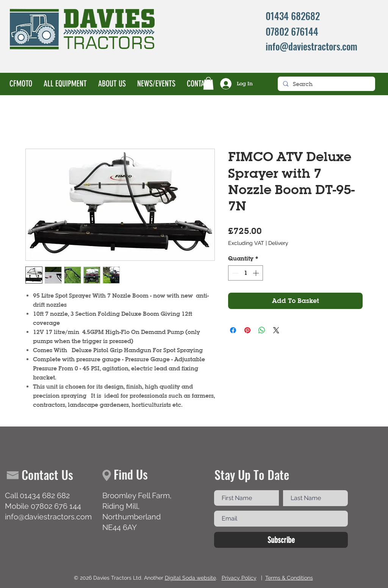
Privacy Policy (239, 578)
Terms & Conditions (289, 578)
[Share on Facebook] (233, 330)
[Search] (326, 84)
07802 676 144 (56, 506)
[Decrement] (235, 273)
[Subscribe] (281, 540)
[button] (208, 83)
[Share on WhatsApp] (262, 330)
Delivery (278, 243)
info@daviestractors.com (48, 517)
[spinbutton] (246, 273)
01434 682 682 (45, 495)
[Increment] (257, 273)
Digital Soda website (190, 578)
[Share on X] (276, 330)
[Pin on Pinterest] (247, 330)
